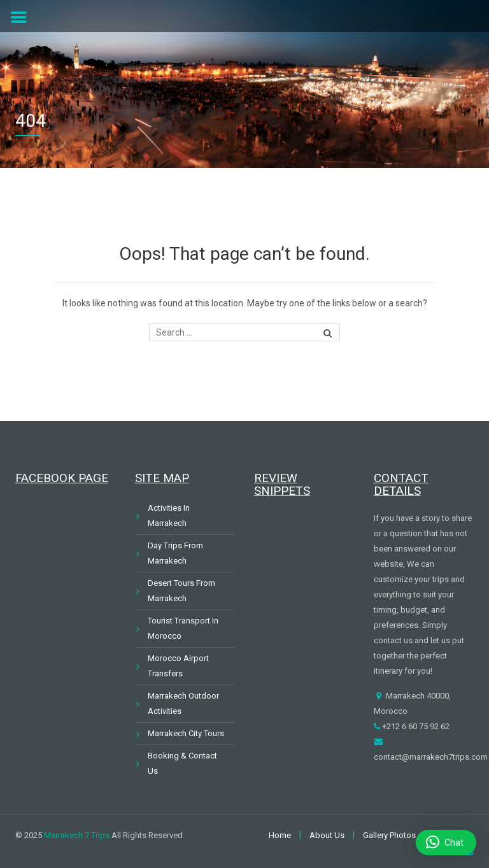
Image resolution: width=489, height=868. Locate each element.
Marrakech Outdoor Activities (183, 703)
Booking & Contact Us (182, 763)
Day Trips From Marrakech (175, 553)
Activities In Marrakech (169, 516)
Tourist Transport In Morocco (183, 628)
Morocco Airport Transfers (178, 666)
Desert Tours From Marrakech (181, 591)
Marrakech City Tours (186, 733)
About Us (327, 835)
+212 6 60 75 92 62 (415, 726)
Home (280, 835)
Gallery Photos (389, 835)
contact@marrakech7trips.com (431, 757)
